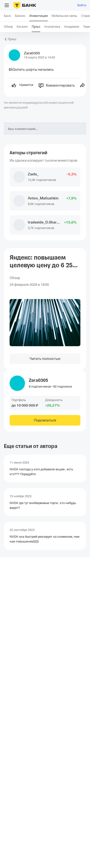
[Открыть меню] (7, 5)
